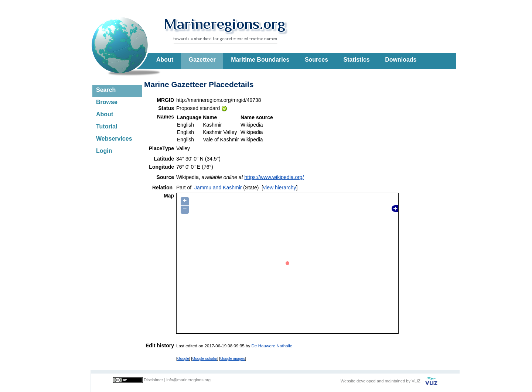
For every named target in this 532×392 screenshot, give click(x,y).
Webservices (114, 139)
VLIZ (416, 381)
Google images (233, 359)
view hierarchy (279, 188)
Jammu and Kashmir (218, 188)
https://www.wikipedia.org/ (274, 177)
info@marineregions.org (188, 380)
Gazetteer (202, 60)
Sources (316, 60)
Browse (107, 102)
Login (104, 151)
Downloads (401, 60)
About (165, 60)
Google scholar (204, 359)
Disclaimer (153, 380)
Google (183, 359)
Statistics (357, 60)
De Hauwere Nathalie (272, 346)
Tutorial (107, 126)
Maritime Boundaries (260, 60)
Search (106, 90)
